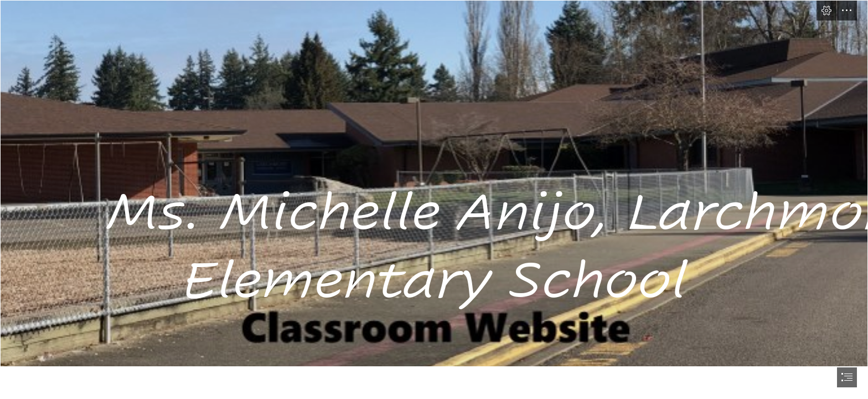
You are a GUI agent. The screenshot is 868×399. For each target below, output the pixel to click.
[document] (434, 199)
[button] (826, 11)
